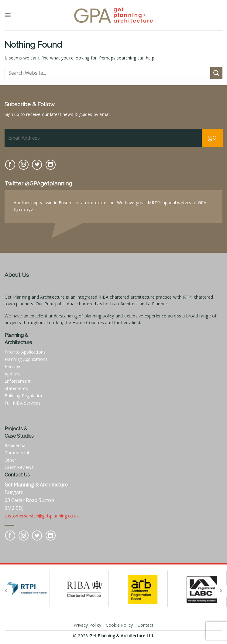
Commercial (17, 453)
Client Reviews (19, 467)
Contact (145, 625)
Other (10, 460)
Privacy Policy (87, 625)
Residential (15, 445)
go (212, 137)
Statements (16, 388)
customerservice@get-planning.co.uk (42, 516)
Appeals (12, 374)
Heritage (13, 366)
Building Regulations (25, 396)
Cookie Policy (119, 625)
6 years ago (23, 209)
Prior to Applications (25, 352)
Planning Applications (26, 359)
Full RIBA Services (23, 403)
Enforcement (18, 381)
